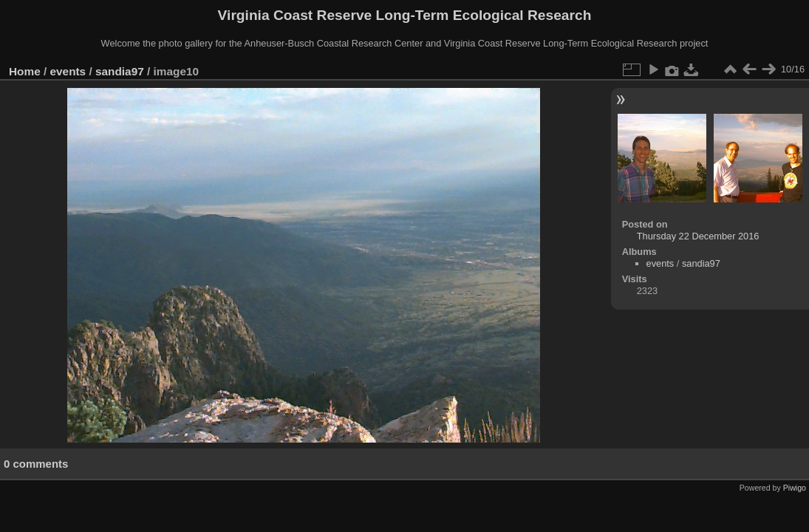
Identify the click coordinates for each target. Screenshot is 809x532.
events (68, 71)
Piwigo (795, 488)
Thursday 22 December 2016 (698, 236)
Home (25, 71)
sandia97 (120, 71)
